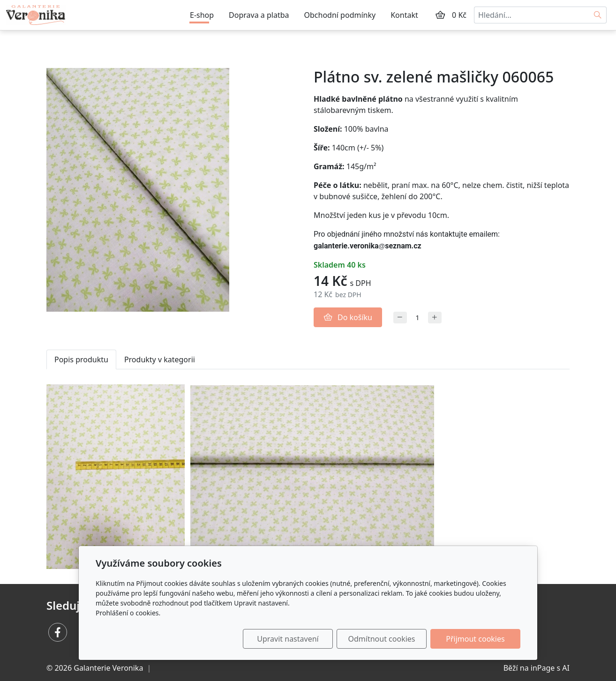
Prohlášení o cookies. (128, 613)
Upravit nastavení (288, 639)
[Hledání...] (532, 15)
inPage (543, 668)
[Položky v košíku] (440, 15)
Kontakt (404, 15)
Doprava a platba (259, 15)
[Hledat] (598, 15)
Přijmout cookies (475, 639)
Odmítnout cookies (382, 639)
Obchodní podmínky (340, 15)
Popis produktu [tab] (81, 359)
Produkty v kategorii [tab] (160, 359)
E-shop (202, 15)
